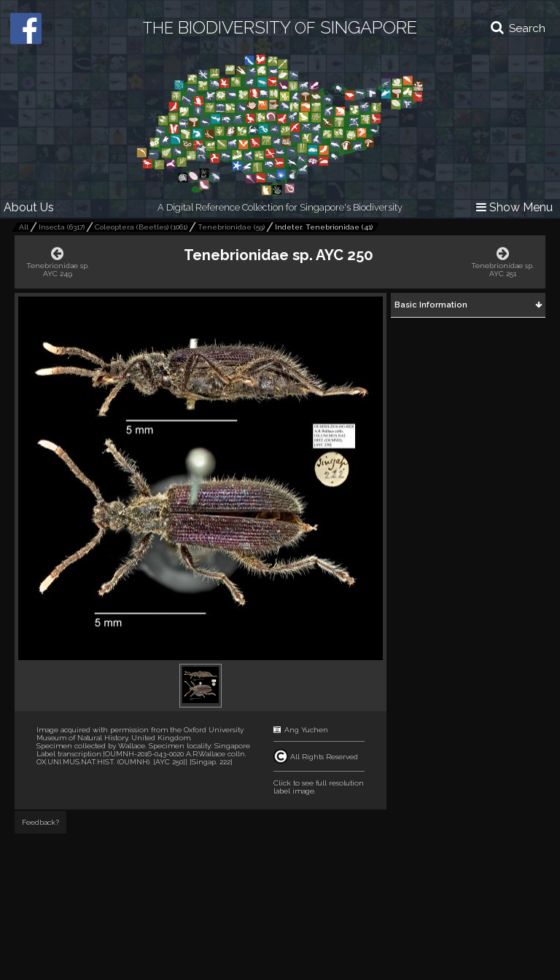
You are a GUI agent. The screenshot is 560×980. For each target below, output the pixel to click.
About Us (29, 207)
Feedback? (40, 822)
